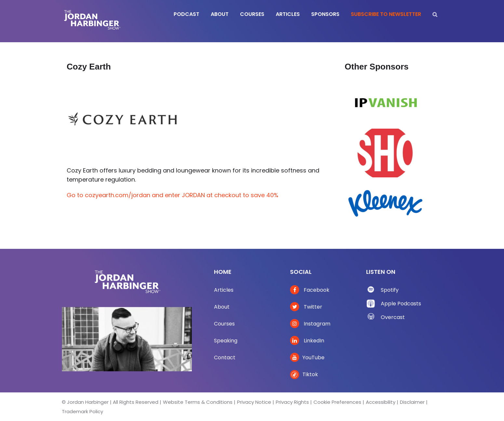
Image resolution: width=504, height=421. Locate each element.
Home (223, 272)
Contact (225, 357)
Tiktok (304, 374)
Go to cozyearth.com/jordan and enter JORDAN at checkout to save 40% (172, 195)
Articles (224, 290)
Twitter (306, 307)
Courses (224, 324)
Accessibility (381, 402)
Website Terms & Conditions (198, 402)
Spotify (390, 290)
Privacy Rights (292, 402)
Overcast (393, 317)
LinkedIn (307, 341)
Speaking (226, 341)
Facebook (310, 290)
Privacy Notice (254, 402)
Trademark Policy (82, 411)
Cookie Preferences (337, 402)
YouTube (307, 357)
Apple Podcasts (401, 304)
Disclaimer (412, 402)
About (222, 307)
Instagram (310, 324)
